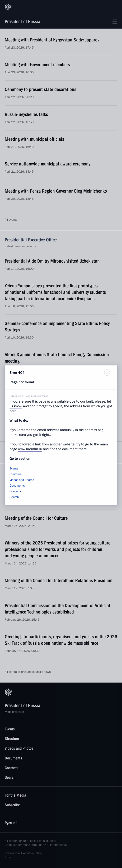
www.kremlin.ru (30, 449)
